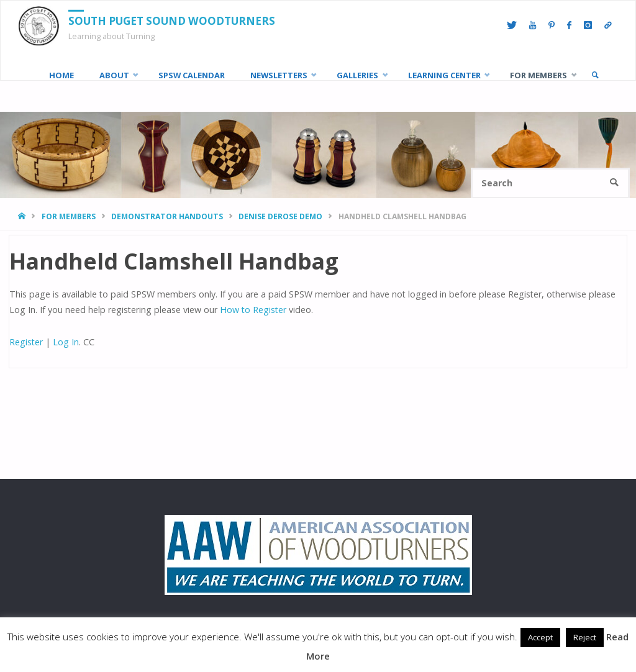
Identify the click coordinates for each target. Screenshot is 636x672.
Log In (66, 342)
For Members (69, 216)
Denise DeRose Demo (280, 216)
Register (26, 342)
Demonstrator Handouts (167, 216)
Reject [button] (585, 637)
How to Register (253, 310)
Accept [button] (540, 637)
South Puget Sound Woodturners (172, 21)
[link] (595, 75)
